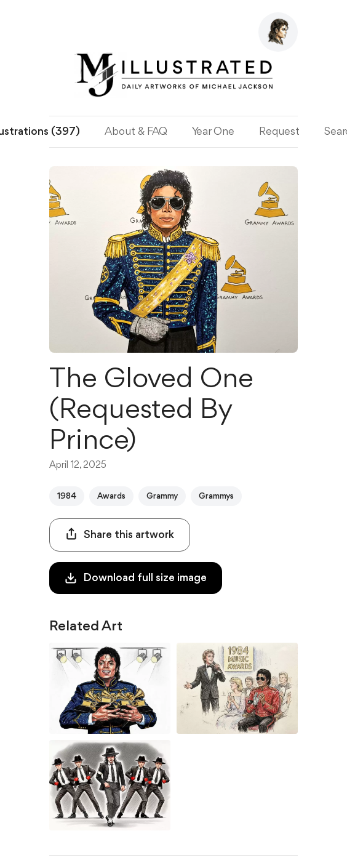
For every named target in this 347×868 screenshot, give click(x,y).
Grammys (216, 496)
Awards (111, 496)
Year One (213, 132)
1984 (67, 496)
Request (279, 132)
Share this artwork (120, 534)
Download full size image (136, 578)
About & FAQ (136, 132)
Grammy (162, 496)
